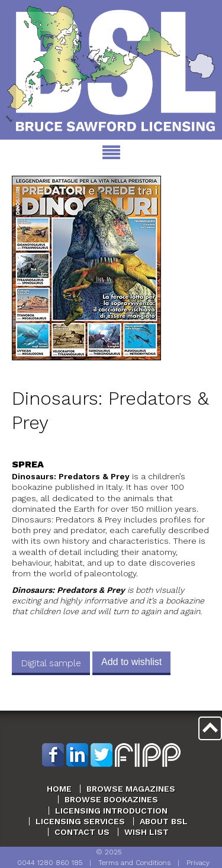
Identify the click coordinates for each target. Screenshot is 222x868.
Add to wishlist (131, 662)
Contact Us (82, 832)
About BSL (164, 821)
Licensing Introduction (111, 811)
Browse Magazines (131, 789)
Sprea (28, 464)
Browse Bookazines (111, 799)
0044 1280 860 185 (50, 863)
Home (59, 789)
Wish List (147, 832)
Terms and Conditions (134, 863)
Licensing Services (80, 821)
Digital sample (51, 663)
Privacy (198, 863)
